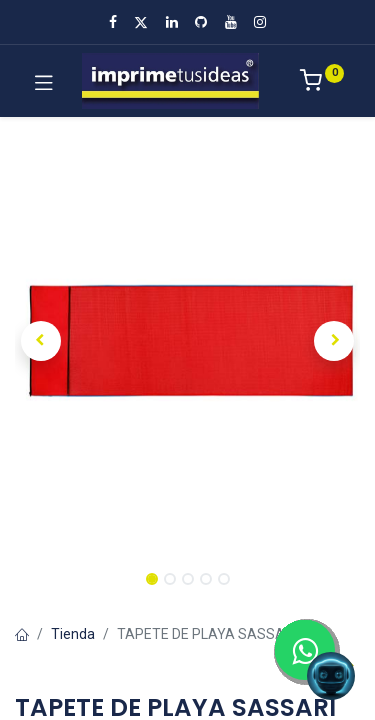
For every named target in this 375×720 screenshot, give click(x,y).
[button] (41, 341)
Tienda (73, 634)
